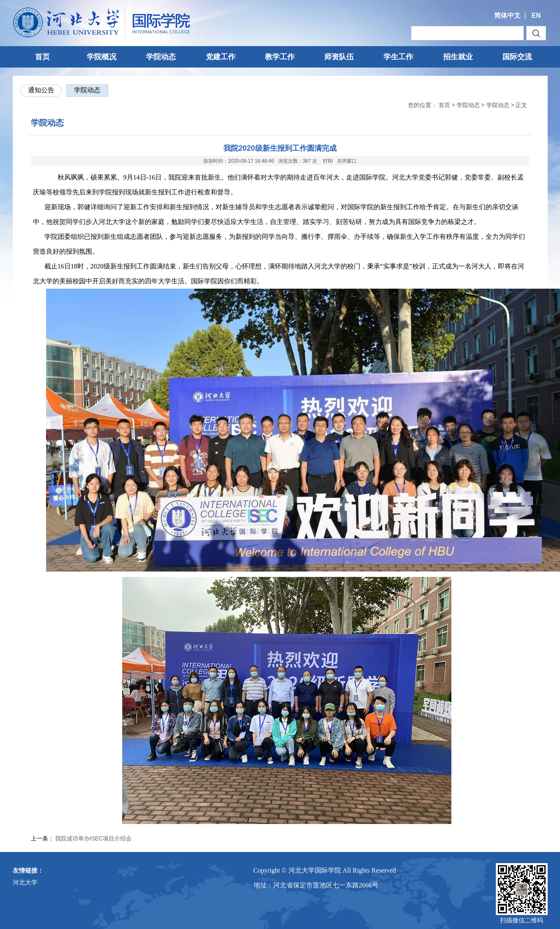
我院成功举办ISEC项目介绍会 (94, 838)
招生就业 (458, 57)
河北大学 (25, 882)
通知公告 (41, 90)
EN (536, 15)
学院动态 (161, 57)
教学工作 (280, 57)
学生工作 (398, 57)
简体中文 (507, 15)
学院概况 (102, 57)
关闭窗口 (347, 161)
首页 (42, 57)
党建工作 (221, 57)
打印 (328, 161)
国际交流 (517, 57)
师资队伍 (339, 57)
